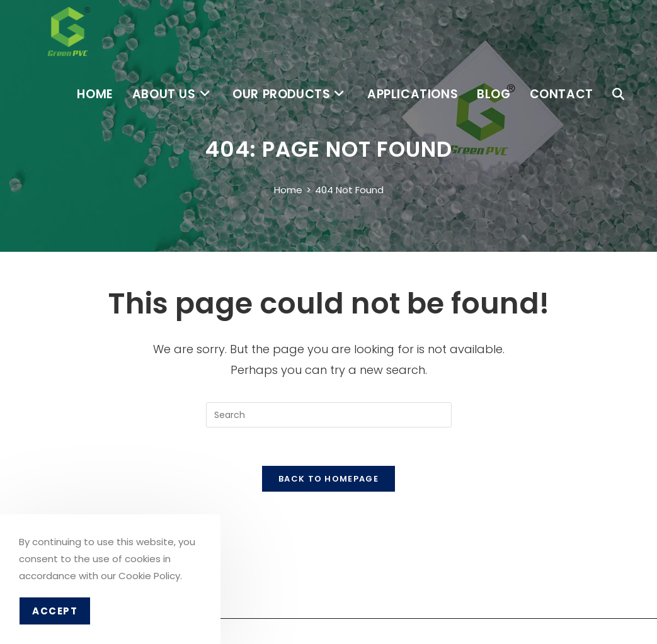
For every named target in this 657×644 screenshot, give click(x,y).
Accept (55, 611)
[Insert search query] (329, 415)
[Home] (288, 190)
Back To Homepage (328, 479)
